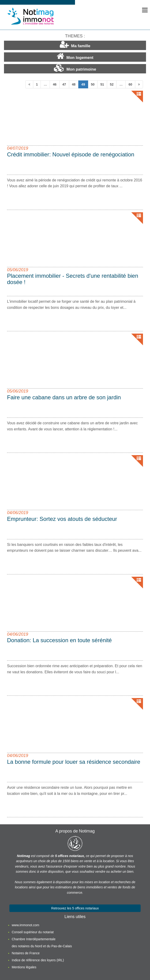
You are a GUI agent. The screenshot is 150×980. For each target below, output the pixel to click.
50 (93, 84)
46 (55, 84)
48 (74, 84)
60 (130, 84)
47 (64, 84)
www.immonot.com (25, 925)
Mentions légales (24, 967)
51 (102, 84)
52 (112, 84)
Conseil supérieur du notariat (33, 932)
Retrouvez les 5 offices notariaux (75, 908)
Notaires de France (26, 953)
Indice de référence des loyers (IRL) (38, 960)
